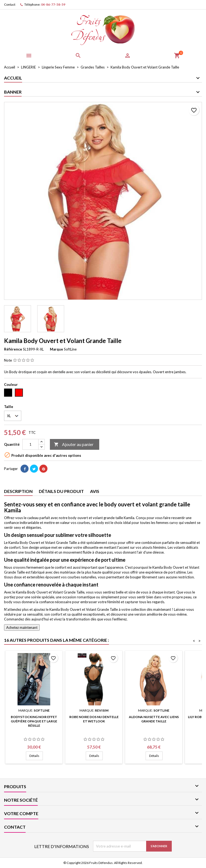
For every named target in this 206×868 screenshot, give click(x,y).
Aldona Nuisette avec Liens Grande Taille (154, 719)
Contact (10, 4)
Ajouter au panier (74, 445)
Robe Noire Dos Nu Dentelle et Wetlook (94, 719)
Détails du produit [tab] (61, 491)
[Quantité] (30, 444)
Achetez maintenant (22, 627)
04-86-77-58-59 (53, 4)
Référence (13, 349)
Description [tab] (18, 491)
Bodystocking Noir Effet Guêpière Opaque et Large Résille (34, 721)
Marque (56, 349)
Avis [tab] (95, 491)
